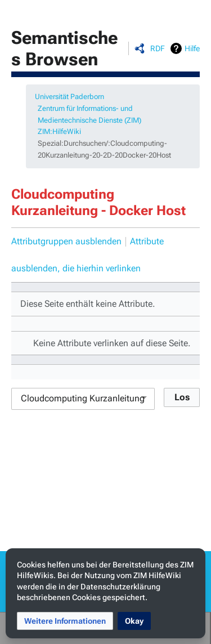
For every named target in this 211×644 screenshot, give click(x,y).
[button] (65, 621)
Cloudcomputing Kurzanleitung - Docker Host (98, 202)
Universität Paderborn (69, 97)
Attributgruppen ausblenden (66, 241)
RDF (158, 48)
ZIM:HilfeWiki (59, 131)
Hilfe (192, 48)
